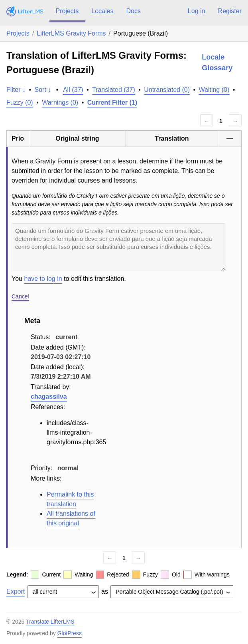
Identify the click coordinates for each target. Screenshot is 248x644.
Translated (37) (114, 90)
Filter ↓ (16, 90)
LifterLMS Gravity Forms (71, 33)
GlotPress (70, 633)
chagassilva (49, 397)
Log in (197, 11)
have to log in (43, 279)
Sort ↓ (43, 90)
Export (16, 591)
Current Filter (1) (112, 102)
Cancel (20, 296)
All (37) (73, 90)
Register (230, 11)
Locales (102, 11)
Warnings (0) (60, 102)
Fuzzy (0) (20, 102)
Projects (67, 11)
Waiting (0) (214, 90)
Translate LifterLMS (50, 622)
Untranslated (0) (167, 90)
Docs (133, 11)
